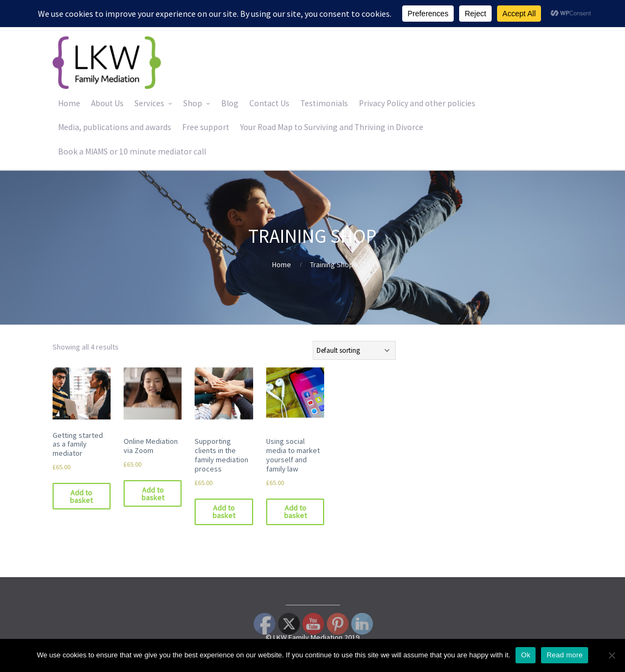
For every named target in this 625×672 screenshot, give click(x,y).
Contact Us (269, 103)
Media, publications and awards (115, 127)
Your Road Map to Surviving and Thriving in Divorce (332, 127)
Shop (193, 103)
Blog (230, 103)
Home (69, 103)
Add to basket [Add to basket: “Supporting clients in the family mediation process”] (224, 512)
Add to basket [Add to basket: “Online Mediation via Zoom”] (153, 494)
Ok (526, 655)
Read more (565, 655)
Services (149, 103)
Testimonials (324, 103)
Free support (206, 127)
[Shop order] (354, 350)
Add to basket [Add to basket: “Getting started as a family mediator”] (81, 496)
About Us (107, 103)
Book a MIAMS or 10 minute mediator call (132, 151)
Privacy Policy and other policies (417, 103)
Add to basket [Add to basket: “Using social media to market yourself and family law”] (295, 512)
